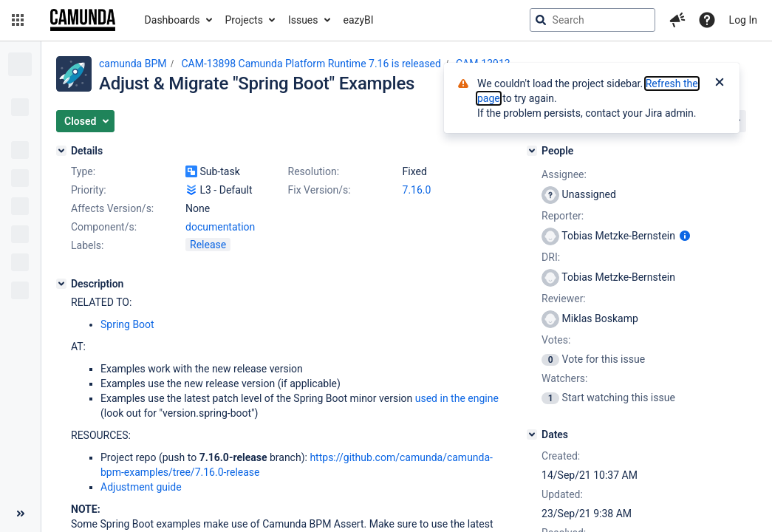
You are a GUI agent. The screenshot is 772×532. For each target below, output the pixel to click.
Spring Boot (127, 324)
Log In (743, 20)
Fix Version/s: (320, 190)
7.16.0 (417, 190)
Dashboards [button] (172, 20)
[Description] (61, 284)
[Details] (61, 151)
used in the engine (457, 398)
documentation (220, 227)
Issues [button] (303, 20)
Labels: (87, 245)
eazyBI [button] (359, 20)
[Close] (720, 83)
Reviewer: (564, 299)
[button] (18, 20)
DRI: (551, 257)
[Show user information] (685, 236)
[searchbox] (592, 20)
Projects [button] (244, 20)
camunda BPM (133, 64)
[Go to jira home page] (83, 20)
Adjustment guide (141, 487)
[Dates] (532, 434)
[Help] (707, 20)
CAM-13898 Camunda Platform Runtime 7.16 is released (311, 64)
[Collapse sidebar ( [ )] (20, 514)
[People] (532, 151)
